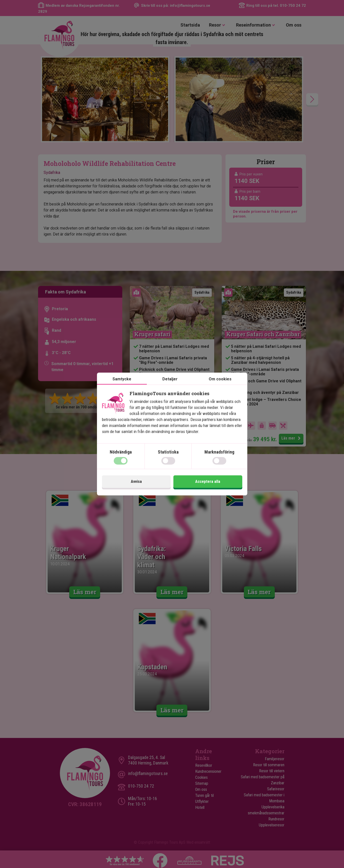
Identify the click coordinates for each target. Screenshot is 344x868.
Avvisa (136, 481)
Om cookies (220, 379)
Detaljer (170, 379)
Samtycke (122, 379)
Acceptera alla (208, 481)
